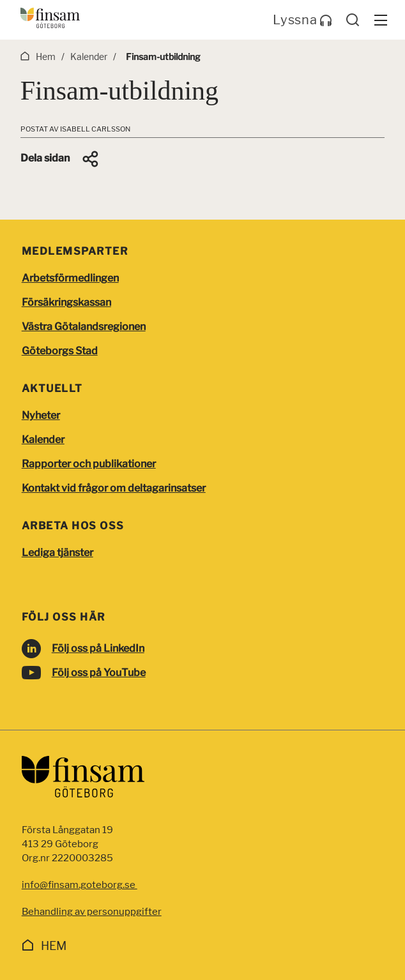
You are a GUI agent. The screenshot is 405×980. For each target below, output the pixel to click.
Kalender (43, 440)
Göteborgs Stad (60, 351)
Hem (54, 946)
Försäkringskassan (66, 302)
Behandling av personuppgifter (92, 912)
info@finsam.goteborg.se (80, 885)
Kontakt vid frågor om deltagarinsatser (114, 488)
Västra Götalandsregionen (84, 327)
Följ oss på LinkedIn (98, 648)
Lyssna (302, 20)
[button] (60, 159)
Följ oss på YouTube (99, 673)
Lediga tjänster (57, 553)
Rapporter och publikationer (89, 464)
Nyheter (41, 415)
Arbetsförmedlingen (70, 278)
